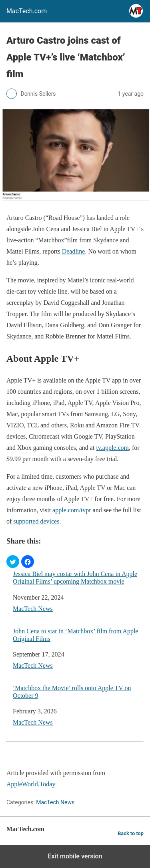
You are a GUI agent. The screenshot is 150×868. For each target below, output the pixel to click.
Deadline (74, 251)
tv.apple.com (112, 448)
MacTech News (33, 609)
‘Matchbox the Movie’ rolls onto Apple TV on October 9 (72, 692)
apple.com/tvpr (72, 510)
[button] (13, 562)
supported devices (35, 521)
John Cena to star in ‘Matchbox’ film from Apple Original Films (75, 635)
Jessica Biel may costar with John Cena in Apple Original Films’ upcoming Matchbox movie (75, 578)
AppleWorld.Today (31, 784)
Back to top (131, 833)
